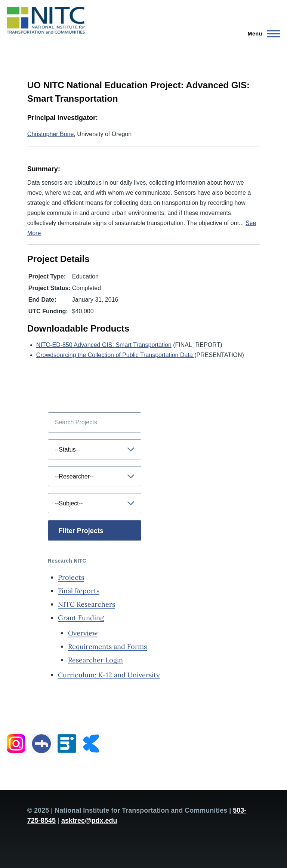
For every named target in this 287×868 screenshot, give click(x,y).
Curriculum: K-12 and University (109, 675)
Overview (83, 633)
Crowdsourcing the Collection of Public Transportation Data (115, 355)
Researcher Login (95, 660)
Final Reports (79, 591)
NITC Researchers (87, 604)
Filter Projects (81, 531)
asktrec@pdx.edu (89, 821)
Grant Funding (81, 618)
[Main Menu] (262, 34)
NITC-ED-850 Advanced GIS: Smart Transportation (104, 345)
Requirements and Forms (107, 647)
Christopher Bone (51, 134)
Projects (71, 577)
